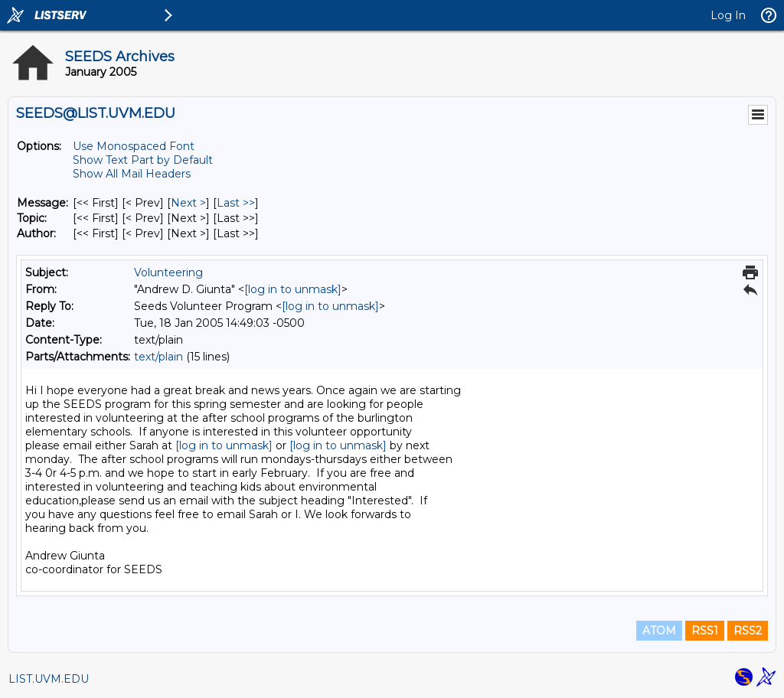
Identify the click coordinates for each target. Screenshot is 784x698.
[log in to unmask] (293, 289)
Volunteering (168, 272)
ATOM (659, 631)
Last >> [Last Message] (236, 203)
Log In (728, 15)
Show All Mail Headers (132, 174)
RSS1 (705, 631)
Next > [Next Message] (188, 203)
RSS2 (748, 631)
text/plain (158, 357)
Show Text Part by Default (143, 160)
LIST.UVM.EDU (49, 679)
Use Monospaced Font (134, 146)
